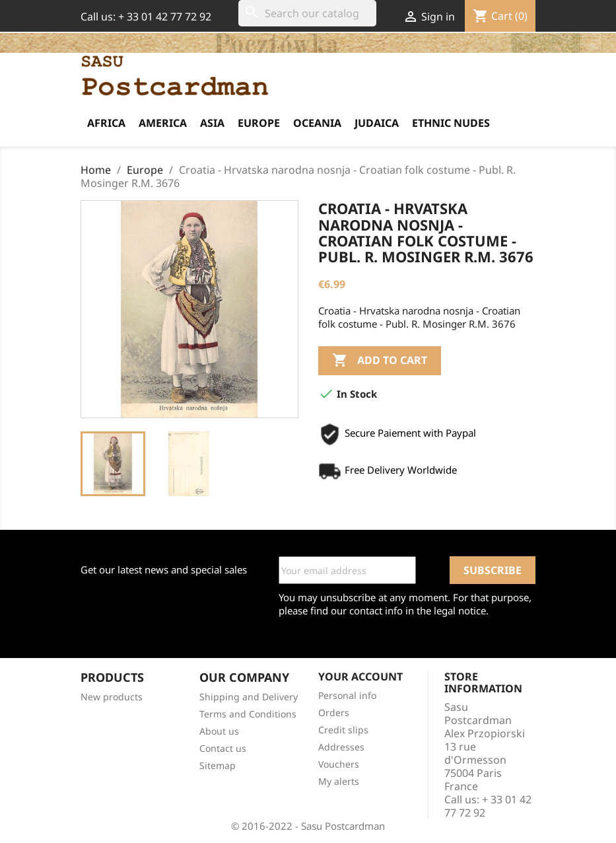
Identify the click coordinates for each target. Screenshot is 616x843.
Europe (259, 123)
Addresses (341, 747)
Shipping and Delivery (249, 697)
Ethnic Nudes (451, 123)
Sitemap (218, 765)
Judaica (377, 123)
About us (219, 731)
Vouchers (339, 764)
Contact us (223, 748)
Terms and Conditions (248, 714)
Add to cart (380, 361)
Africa (106, 123)
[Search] (307, 13)
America (163, 123)
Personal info (347, 695)
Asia (212, 123)
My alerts (339, 781)
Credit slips (343, 730)
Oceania (317, 123)
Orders (334, 713)
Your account (360, 677)
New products (112, 697)
